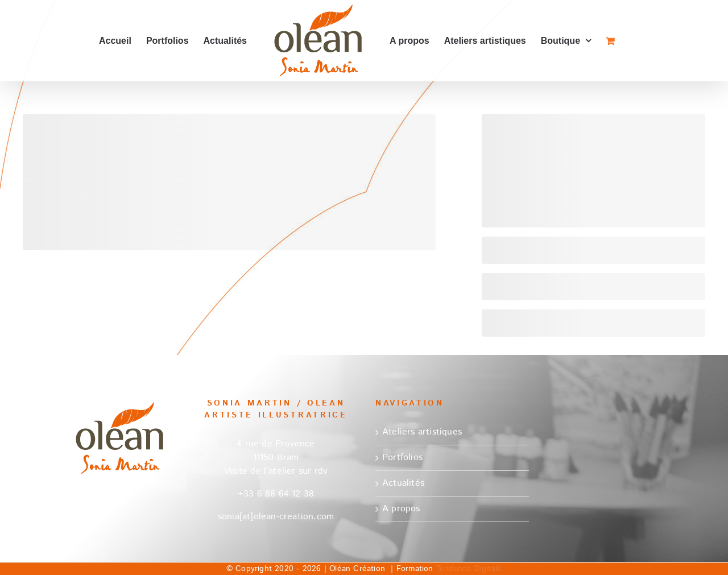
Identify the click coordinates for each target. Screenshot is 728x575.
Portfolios (402, 458)
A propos (401, 509)
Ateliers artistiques (422, 432)
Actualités (403, 483)
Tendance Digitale (469, 569)
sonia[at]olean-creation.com (276, 517)
